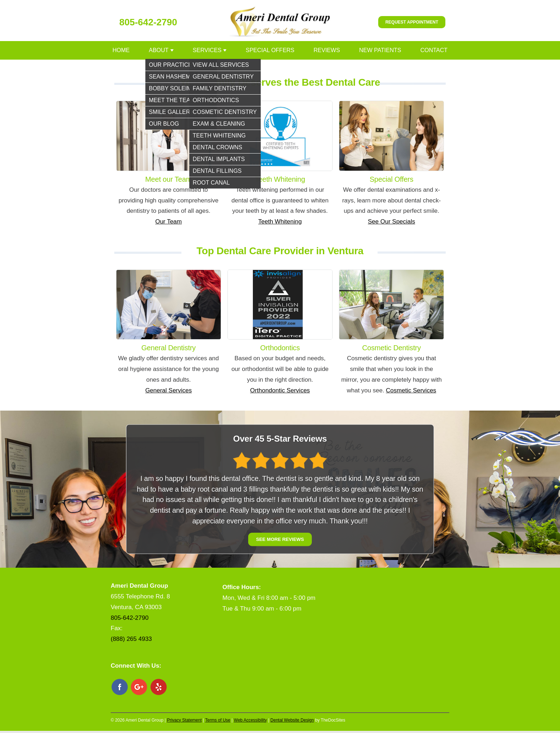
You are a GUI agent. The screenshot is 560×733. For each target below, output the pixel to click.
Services (207, 50)
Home (121, 50)
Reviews (327, 50)
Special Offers (270, 50)
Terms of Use (218, 720)
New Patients (380, 50)
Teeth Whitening (280, 222)
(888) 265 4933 (131, 639)
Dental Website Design (292, 720)
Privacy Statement (184, 720)
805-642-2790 (148, 22)
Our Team (169, 222)
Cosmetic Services (411, 390)
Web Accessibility (250, 720)
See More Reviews (280, 540)
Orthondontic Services (280, 390)
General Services (169, 390)
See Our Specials (391, 222)
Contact (434, 50)
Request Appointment (412, 22)
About (159, 50)
